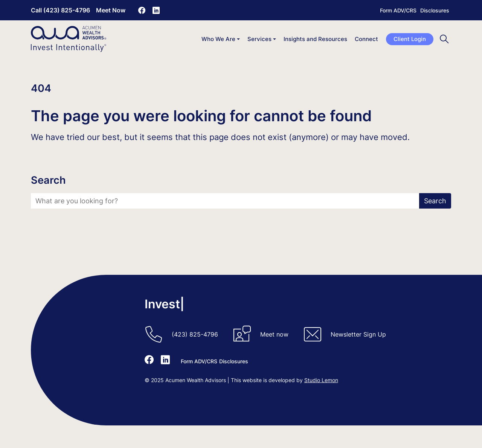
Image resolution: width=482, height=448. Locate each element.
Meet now (274, 334)
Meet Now (111, 10)
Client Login (410, 39)
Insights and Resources (315, 39)
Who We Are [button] (218, 39)
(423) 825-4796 (195, 334)
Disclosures (435, 10)
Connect (366, 39)
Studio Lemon (321, 380)
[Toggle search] (444, 39)
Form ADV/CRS (398, 10)
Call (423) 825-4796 (60, 10)
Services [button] (259, 39)
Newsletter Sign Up (358, 334)
